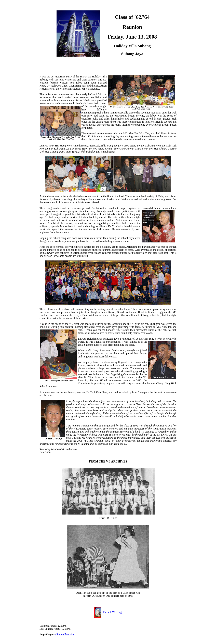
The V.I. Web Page (113, 612)
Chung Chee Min (65, 634)
